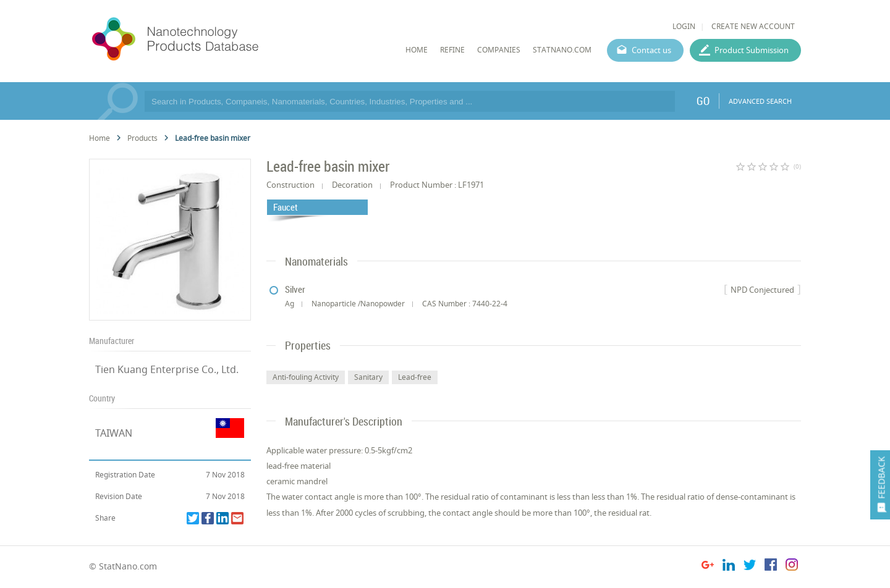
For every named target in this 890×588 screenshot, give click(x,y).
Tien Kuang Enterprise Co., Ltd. (167, 369)
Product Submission (752, 50)
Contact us (651, 50)
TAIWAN (114, 433)
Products (142, 138)
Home (100, 138)
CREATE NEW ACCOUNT (753, 26)
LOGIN (684, 26)
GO (703, 101)
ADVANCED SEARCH (760, 101)
